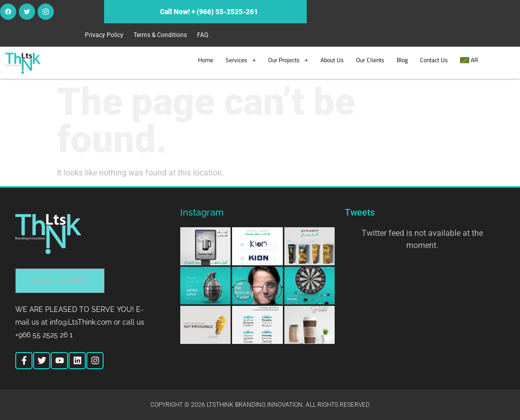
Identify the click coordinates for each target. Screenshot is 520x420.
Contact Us (434, 59)
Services (241, 59)
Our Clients (370, 59)
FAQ (203, 35)
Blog (402, 59)
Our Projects (288, 59)
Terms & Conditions (160, 35)
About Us (332, 59)
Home (206, 59)
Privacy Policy (104, 35)
